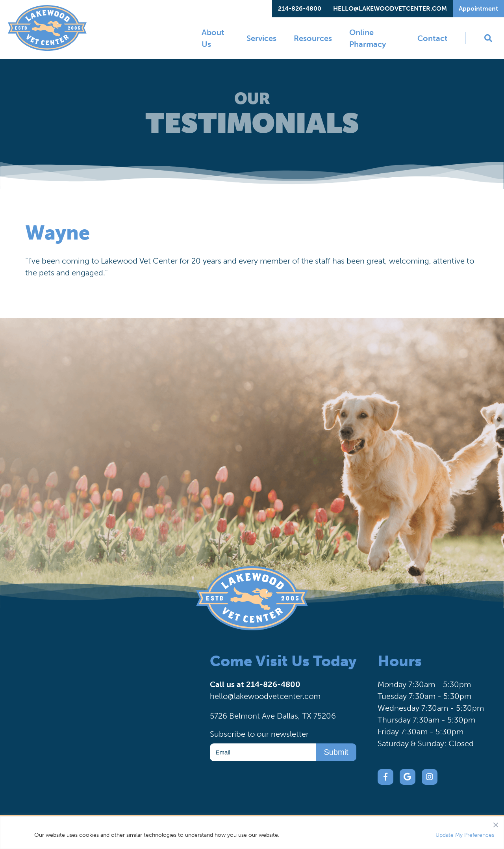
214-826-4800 (300, 8)
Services (261, 38)
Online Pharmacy (368, 38)
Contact (433, 38)
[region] (252, 833)
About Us (213, 38)
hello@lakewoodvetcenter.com (390, 8)
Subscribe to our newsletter (259, 734)
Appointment (478, 8)
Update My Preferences (465, 835)
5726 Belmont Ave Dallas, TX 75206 (273, 716)
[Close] (496, 823)
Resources (313, 38)
